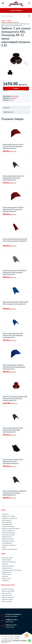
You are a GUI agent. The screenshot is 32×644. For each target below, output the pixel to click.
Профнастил (5, 514)
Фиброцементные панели (9, 562)
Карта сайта (17, 637)
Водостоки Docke (7, 593)
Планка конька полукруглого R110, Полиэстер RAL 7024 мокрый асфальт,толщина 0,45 (13, 178)
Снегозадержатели (7, 543)
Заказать (16, 88)
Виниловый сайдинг (7, 558)
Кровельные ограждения (9, 545)
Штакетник (5, 576)
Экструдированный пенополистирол (12, 570)
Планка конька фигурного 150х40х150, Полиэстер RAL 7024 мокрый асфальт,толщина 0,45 (15, 493)
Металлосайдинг (7, 560)
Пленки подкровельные (8, 531)
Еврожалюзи (5, 580)
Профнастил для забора (9, 516)
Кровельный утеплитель (9, 535)
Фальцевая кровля (7, 524)
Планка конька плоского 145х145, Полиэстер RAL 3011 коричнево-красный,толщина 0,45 (13, 146)
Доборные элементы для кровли (11, 529)
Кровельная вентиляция (9, 533)
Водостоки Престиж (7, 599)
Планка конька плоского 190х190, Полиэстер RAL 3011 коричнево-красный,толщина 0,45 (13, 209)
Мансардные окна (7, 537)
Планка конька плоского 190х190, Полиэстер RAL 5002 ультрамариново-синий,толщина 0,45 (14, 367)
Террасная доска (7, 578)
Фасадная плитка (7, 574)
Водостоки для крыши (8, 589)
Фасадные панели (7, 572)
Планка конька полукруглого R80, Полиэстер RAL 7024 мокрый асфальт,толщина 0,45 (13, 430)
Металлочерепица (7, 522)
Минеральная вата (7, 568)
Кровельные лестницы (8, 541)
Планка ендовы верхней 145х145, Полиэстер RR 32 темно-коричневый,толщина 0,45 (13, 461)
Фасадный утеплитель (8, 566)
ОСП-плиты (5, 564)
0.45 (10, 100)
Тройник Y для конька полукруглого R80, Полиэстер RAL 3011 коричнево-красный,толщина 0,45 (15, 398)
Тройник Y (14, 98)
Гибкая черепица (7, 520)
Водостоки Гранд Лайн (8, 591)
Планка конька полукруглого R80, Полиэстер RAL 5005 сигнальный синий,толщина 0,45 (13, 335)
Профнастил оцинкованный (10, 518)
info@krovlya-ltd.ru (12, 620)
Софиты (4, 547)
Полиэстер (15, 96)
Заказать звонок (10, 627)
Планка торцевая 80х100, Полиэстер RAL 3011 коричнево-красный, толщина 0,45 (15, 240)
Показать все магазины (11, 616)
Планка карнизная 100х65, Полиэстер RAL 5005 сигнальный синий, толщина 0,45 (15, 303)
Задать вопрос (9, 622)
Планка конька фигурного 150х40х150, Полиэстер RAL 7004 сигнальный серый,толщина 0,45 (15, 272)
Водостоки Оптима (7, 595)
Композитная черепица (8, 526)
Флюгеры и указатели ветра (10, 549)
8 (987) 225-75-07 (11, 625)
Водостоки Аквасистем (8, 597)
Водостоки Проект (7, 601)
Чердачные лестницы (8, 539)
